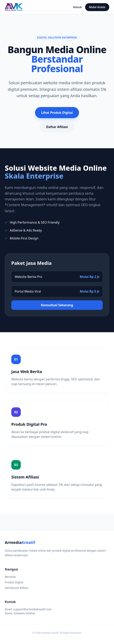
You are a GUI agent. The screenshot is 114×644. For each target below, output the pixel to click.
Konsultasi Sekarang (57, 305)
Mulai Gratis (97, 7)
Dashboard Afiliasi (17, 588)
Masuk (77, 7)
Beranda (10, 577)
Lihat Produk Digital (57, 113)
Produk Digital (14, 582)
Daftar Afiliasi (57, 127)
